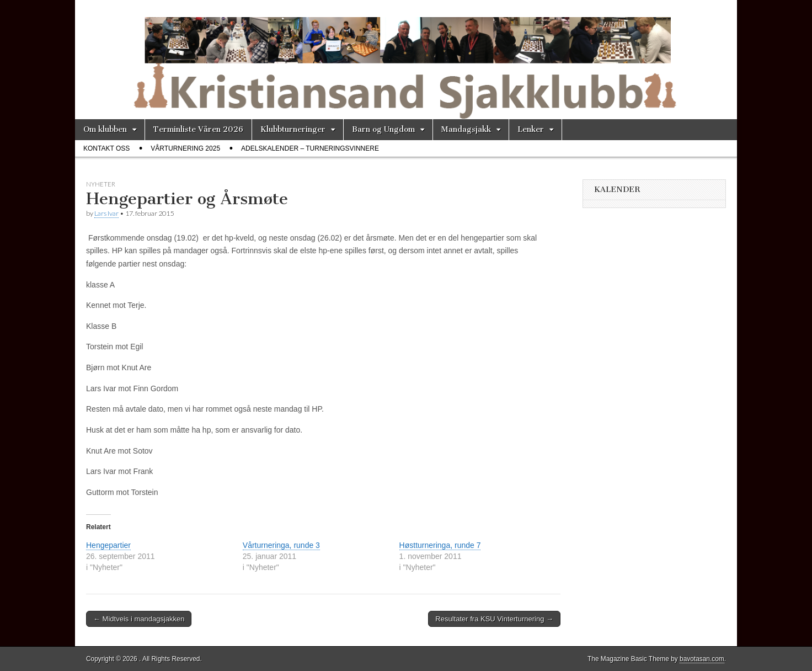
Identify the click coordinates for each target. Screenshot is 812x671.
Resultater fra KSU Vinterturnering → (494, 619)
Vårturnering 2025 (185, 148)
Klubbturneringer (293, 129)
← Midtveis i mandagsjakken (139, 619)
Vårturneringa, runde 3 (281, 545)
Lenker (531, 129)
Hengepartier (108, 545)
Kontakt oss (106, 148)
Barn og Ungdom (383, 129)
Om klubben (105, 129)
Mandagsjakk (466, 129)
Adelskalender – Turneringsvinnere (310, 148)
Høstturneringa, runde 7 (440, 545)
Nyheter (101, 184)
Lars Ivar (106, 213)
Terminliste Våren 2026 (198, 129)
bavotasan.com (702, 659)
